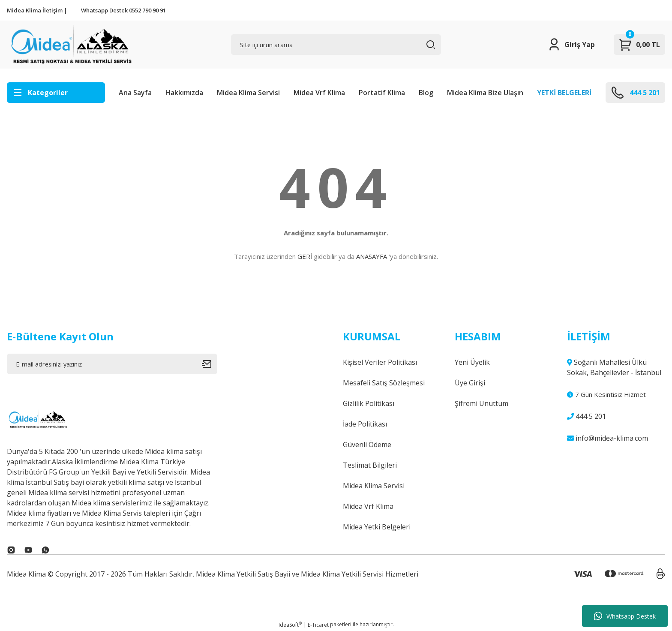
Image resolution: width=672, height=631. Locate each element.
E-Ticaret (318, 625)
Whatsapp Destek (625, 616)
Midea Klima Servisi (248, 93)
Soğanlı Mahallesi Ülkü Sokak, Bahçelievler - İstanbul (614, 367)
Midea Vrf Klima (319, 93)
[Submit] (210, 364)
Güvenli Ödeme (367, 445)
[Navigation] (56, 93)
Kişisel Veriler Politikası (380, 362)
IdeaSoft (290, 625)
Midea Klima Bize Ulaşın (485, 93)
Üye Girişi (470, 383)
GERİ (305, 256)
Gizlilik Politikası (369, 403)
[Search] (336, 45)
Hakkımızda (184, 93)
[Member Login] (571, 45)
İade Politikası (365, 424)
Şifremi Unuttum (481, 403)
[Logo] (70, 45)
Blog (426, 93)
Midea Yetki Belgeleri (377, 527)
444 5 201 (586, 416)
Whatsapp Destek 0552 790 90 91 (123, 10)
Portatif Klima (382, 93)
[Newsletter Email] (112, 364)
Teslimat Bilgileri (370, 465)
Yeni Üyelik (472, 362)
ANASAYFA (372, 256)
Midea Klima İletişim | (37, 10)
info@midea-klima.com (607, 438)
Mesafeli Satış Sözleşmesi (384, 383)
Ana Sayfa (135, 93)
